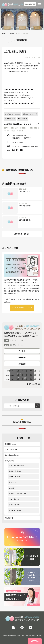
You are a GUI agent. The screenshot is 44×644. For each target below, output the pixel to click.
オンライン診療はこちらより (22, 308)
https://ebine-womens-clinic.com (25, 146)
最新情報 (8, 444)
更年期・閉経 (13, 471)
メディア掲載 (10, 450)
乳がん (11, 482)
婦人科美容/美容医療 (12, 455)
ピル (10, 488)
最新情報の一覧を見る (22, 234)
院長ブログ (13, 505)
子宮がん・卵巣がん (16, 493)
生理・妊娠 (13, 499)
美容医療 (22, 364)
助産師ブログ (13, 510)
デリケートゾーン (15, 465)
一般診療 (22, 357)
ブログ (7, 461)
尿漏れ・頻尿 (13, 477)
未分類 (7, 518)
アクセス (22, 351)
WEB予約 (35, 641)
